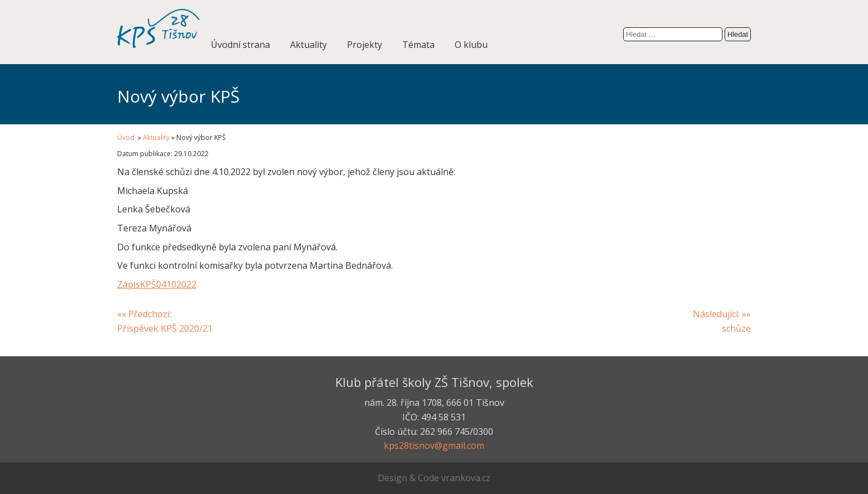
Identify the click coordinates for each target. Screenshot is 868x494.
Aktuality (308, 45)
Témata (418, 45)
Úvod (127, 137)
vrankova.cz (466, 478)
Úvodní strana (240, 45)
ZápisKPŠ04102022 (157, 284)
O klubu (471, 45)
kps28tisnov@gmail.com (434, 445)
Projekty (365, 45)
